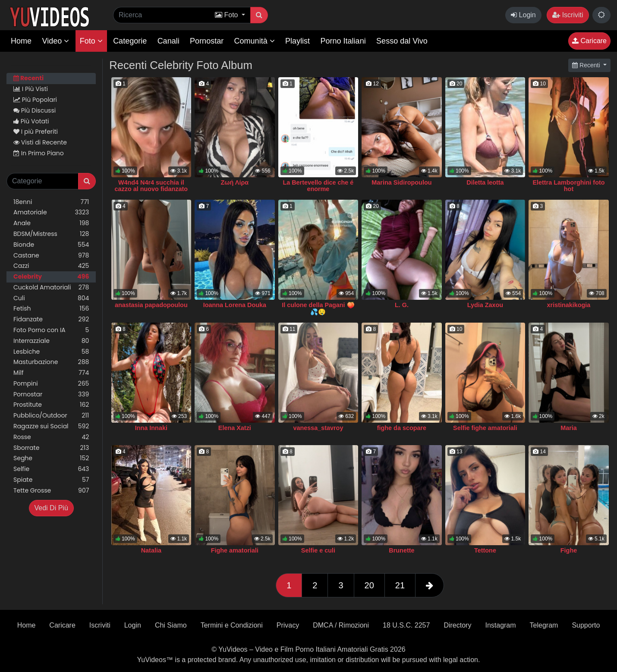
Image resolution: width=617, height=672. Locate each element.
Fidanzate (51, 319)
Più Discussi (35, 110)
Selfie (51, 469)
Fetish (51, 309)
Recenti (28, 78)
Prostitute (51, 405)
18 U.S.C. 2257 (406, 625)
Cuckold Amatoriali (51, 287)
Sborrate (51, 448)
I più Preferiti (36, 132)
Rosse (51, 437)
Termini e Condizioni (232, 625)
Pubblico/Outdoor (51, 416)
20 (369, 585)
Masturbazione (51, 362)
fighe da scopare (402, 428)
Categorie (130, 41)
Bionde (51, 245)
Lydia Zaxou (485, 305)
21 (400, 585)
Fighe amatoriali (235, 550)
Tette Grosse (51, 491)
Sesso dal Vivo (402, 41)
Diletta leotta (485, 182)
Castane (51, 256)
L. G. (402, 305)
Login (523, 15)
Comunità (255, 41)
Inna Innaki (151, 428)
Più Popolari (35, 100)
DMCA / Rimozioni (341, 625)
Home (21, 41)
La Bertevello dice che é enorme (318, 186)
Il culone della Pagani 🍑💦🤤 (318, 308)
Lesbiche (51, 352)
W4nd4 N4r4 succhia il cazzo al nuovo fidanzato (151, 186)
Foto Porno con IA (51, 330)
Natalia (151, 550)
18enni (51, 202)
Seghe (51, 458)
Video (55, 41)
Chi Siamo (171, 625)
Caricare (589, 41)
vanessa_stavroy (318, 428)
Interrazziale (51, 341)
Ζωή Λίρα (235, 182)
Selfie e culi (318, 550)
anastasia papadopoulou (151, 305)
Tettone (485, 550)
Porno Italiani (343, 41)
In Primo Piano (39, 153)
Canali (168, 41)
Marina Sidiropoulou (401, 182)
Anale (51, 223)
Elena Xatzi (235, 428)
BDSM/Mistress (51, 234)
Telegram (544, 625)
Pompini (51, 384)
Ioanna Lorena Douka (235, 305)
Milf (51, 373)
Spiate (51, 480)
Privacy (288, 625)
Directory (457, 625)
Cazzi (51, 266)
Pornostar (207, 41)
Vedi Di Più (51, 508)
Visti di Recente (40, 142)
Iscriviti (568, 15)
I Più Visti (31, 89)
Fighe (569, 550)
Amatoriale (51, 212)
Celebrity (51, 277)
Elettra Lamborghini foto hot (568, 186)
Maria (569, 428)
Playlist (297, 41)
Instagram (500, 625)
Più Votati (31, 121)
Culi (51, 298)
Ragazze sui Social (51, 426)
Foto (91, 41)
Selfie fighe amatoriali (485, 428)
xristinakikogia (569, 305)
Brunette (401, 550)
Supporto (586, 625)
